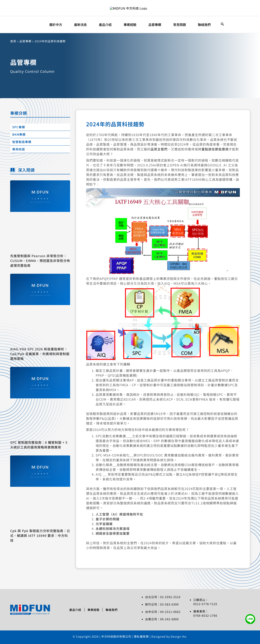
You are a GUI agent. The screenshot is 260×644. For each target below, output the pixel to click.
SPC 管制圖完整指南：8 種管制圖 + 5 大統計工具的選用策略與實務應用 (39, 445)
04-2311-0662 (170, 612)
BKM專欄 (19, 134)
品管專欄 (25, 41)
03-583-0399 (169, 604)
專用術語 (19, 149)
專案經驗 (93, 610)
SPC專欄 (19, 127)
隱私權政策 (142, 636)
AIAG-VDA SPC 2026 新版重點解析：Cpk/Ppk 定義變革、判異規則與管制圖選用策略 (40, 354)
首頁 (13, 41)
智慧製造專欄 (22, 142)
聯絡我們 (112, 610)
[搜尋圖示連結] (222, 25)
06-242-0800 (169, 619)
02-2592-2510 (170, 597)
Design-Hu (179, 636)
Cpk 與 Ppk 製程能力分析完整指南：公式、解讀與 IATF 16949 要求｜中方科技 (40, 535)
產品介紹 (75, 610)
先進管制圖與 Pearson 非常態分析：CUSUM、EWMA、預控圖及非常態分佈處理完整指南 (40, 261)
